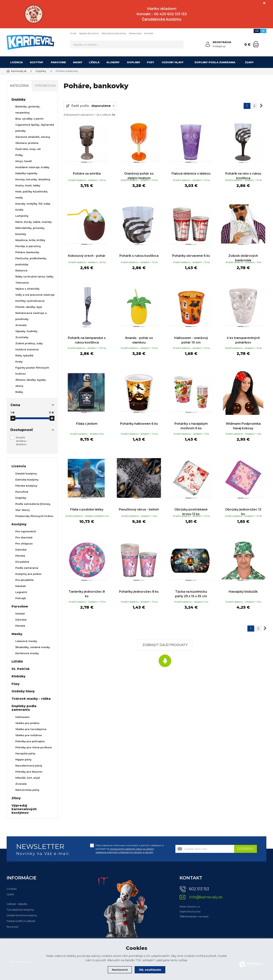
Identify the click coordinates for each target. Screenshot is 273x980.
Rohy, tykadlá (24, 355)
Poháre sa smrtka (87, 170)
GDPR (10, 894)
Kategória (19, 86)
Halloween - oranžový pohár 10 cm (191, 339)
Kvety (19, 362)
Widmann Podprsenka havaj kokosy (243, 423)
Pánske (20, 556)
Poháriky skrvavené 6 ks (191, 253)
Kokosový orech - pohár (87, 253)
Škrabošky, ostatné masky (33, 647)
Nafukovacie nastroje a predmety (31, 316)
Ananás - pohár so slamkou (139, 339)
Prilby (19, 155)
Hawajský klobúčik (243, 588)
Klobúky (113, 62)
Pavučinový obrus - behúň (139, 505)
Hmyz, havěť (24, 161)
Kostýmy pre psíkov (29, 574)
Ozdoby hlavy (173, 62)
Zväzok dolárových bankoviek (243, 256)
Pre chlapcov (24, 544)
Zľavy (249, 62)
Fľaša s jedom (87, 421)
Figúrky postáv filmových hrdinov (32, 371)
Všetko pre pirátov (27, 723)
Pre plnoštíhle (25, 580)
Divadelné (22, 562)
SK (263, 31)
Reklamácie (135, 33)
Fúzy (151, 62)
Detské (20, 614)
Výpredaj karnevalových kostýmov (24, 809)
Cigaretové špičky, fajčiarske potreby (35, 128)
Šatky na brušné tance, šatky (34, 277)
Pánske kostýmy (26, 486)
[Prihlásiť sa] (208, 44)
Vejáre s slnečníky (27, 289)
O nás (73, 33)
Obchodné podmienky (114, 33)
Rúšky (19, 392)
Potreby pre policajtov (30, 741)
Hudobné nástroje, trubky (32, 167)
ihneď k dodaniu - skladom (22, 441)
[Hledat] (180, 45)
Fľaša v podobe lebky (87, 505)
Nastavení (120, 970)
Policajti (21, 598)
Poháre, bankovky (27, 252)
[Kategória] (262, 62)
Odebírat (246, 849)
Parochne (58, 62)
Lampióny (22, 216)
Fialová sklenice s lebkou (191, 170)
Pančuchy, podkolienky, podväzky (31, 261)
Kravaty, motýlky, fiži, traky (33, 204)
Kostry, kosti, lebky (28, 185)
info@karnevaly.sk (206, 897)
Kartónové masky (27, 653)
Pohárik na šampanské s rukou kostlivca (87, 339)
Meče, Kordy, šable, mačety (34, 222)
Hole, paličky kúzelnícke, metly (32, 195)
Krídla (19, 210)
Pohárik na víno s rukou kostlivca (243, 172)
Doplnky (134, 62)
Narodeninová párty (29, 766)
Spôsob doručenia (89, 33)
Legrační (21, 592)
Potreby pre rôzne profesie (34, 747)
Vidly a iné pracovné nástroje (35, 295)
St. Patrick (21, 669)
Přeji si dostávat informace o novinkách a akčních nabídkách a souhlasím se (130, 849)
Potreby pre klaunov (29, 772)
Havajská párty (25, 753)
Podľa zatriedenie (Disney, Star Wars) (33, 507)
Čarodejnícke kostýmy (20, 910)
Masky (78, 62)
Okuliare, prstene (27, 143)
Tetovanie (22, 283)
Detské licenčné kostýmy (22, 915)
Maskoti (21, 586)
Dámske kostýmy (27, 480)
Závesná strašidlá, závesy (33, 137)
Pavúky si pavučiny (28, 246)
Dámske (21, 550)
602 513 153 (199, 889)
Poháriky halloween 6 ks (139, 421)
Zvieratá (21, 325)
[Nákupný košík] (256, 44)
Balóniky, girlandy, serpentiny (28, 110)
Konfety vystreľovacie (30, 301)
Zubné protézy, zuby (29, 343)
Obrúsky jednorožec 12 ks (243, 507)
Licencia (16, 62)
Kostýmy (37, 62)
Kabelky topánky (26, 173)
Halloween (22, 717)
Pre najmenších (26, 531)
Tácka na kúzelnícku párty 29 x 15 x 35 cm (191, 590)
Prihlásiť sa (219, 46)
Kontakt (149, 33)
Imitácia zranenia (27, 349)
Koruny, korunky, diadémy (33, 179)
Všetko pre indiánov (29, 735)
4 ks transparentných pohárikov (243, 339)
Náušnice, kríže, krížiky (30, 240)
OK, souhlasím (150, 970)
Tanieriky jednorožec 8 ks (87, 590)
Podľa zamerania (27, 568)
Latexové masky (26, 641)
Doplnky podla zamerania (215, 62)
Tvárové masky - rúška (31, 699)
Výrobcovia (45, 86)
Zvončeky (22, 337)
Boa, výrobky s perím (29, 119)
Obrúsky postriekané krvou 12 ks (191, 507)
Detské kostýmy (26, 473)
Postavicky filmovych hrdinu (34, 516)
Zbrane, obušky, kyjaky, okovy (31, 383)
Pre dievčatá (24, 537)
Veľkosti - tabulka (17, 904)
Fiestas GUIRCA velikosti (21, 921)
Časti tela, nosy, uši (28, 149)
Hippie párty (24, 759)
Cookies (12, 889)
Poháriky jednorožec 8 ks (139, 588)
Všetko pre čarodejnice (31, 729)
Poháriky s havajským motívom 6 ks (191, 423)
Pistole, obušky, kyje (29, 307)
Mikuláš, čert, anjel (28, 778)
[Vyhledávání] (127, 45)
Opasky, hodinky (26, 331)
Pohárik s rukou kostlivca (139, 253)
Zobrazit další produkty (165, 643)
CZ (257, 31)
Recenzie (13, 927)
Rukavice (21, 270)
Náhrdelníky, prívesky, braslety (30, 231)
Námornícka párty (27, 790)
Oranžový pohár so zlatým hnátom (139, 172)
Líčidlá (94, 62)
